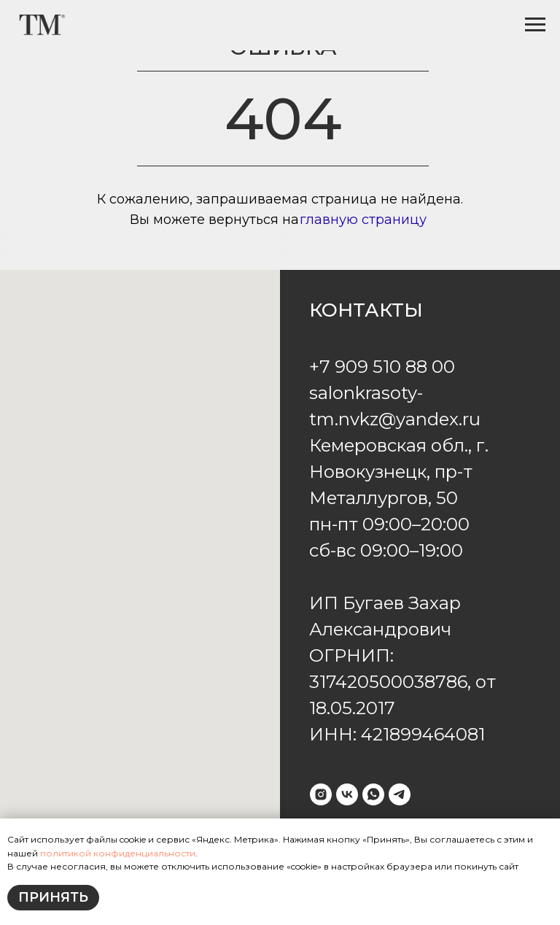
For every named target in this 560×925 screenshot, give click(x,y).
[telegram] (400, 794)
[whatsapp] (373, 794)
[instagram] (321, 794)
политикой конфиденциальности (117, 853)
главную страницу (363, 220)
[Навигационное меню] (535, 25)
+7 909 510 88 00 (382, 367)
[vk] (347, 794)
